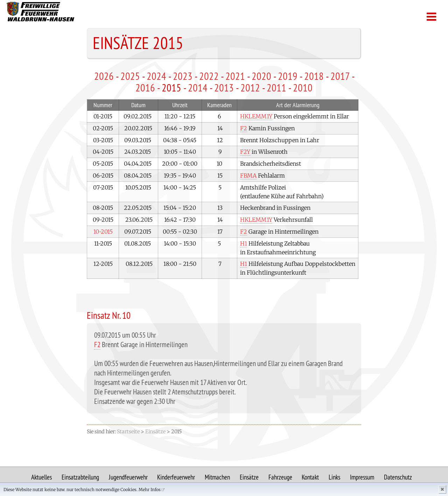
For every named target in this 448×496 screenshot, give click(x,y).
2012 (250, 88)
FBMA (248, 175)
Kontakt (310, 477)
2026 (104, 76)
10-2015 (103, 232)
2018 (314, 76)
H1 (244, 243)
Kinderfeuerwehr (176, 477)
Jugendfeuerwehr (128, 477)
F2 (244, 128)
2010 (303, 88)
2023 (183, 76)
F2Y (245, 152)
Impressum (362, 477)
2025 (130, 76)
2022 (209, 76)
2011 (276, 88)
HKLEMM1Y (256, 116)
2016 (145, 88)
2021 (235, 76)
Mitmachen (217, 477)
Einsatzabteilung (80, 477)
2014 (198, 88)
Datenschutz (398, 477)
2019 (288, 76)
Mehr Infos (150, 490)
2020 (261, 76)
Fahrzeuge (280, 477)
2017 (340, 76)
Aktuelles (41, 477)
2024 (156, 76)
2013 (224, 88)
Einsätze (249, 477)
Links (334, 477)
